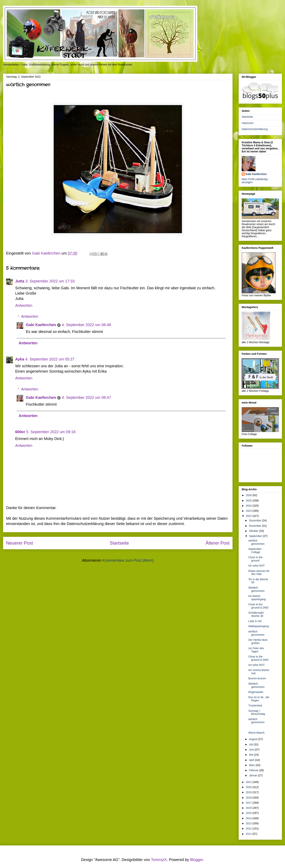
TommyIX (159, 860)
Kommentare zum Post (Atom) (128, 560)
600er (20, 432)
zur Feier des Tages (256, 650)
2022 (249, 516)
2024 (249, 506)
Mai (251, 755)
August (253, 739)
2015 (249, 813)
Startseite (119, 543)
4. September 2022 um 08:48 (86, 325)
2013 (249, 823)
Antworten (24, 305)
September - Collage (256, 551)
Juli (251, 744)
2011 (249, 834)
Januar (253, 775)
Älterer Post (218, 543)
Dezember (255, 520)
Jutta (20, 281)
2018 (249, 798)
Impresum (248, 123)
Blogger (196, 860)
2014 (249, 818)
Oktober (254, 531)
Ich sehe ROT (256, 566)
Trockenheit (255, 706)
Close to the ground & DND (258, 606)
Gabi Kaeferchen (41, 325)
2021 (249, 782)
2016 (249, 808)
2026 (249, 495)
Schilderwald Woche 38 (256, 614)
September (256, 536)
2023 (249, 511)
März (252, 765)
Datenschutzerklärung (255, 129)
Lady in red (255, 621)
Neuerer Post (19, 543)
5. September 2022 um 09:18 (51, 432)
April (252, 760)
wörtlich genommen (256, 542)
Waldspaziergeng (259, 626)
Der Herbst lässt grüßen (258, 641)
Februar (254, 770)
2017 (249, 803)
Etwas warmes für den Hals (259, 573)
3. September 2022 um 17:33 (50, 281)
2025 (249, 501)
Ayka (20, 359)
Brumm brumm (257, 678)
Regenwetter (256, 692)
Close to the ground (255, 559)
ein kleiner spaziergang (257, 598)
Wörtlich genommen (256, 589)
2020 (249, 787)
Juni (252, 750)
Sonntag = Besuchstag (257, 712)
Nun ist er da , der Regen (259, 699)
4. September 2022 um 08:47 (86, 397)
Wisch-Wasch (256, 733)
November (255, 526)
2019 (249, 792)
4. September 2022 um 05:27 (50, 359)
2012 (249, 829)
